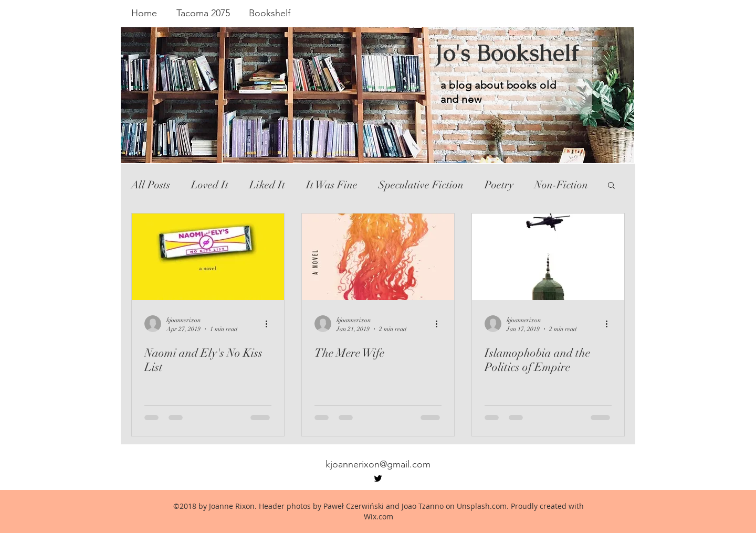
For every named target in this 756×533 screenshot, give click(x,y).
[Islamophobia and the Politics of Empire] (548, 257)
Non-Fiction (561, 185)
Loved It (210, 185)
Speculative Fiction (421, 185)
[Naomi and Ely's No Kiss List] (208, 257)
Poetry (499, 185)
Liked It (267, 185)
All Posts (151, 185)
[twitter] (378, 478)
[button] (611, 186)
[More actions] (270, 324)
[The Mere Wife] (378, 257)
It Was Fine (332, 185)
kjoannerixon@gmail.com (378, 464)
